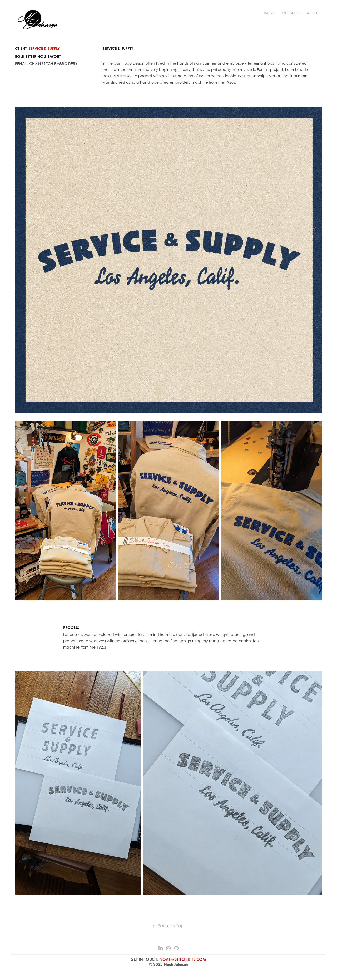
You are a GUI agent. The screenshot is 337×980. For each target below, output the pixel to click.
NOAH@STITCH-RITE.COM (183, 959)
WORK (269, 13)
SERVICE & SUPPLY (44, 48)
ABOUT (313, 13)
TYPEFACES (291, 13)
